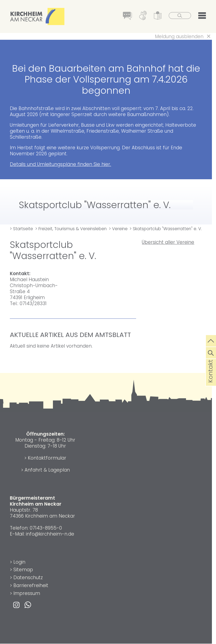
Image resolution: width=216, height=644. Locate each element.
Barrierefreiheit (31, 585)
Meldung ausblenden (179, 37)
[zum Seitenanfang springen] (211, 340)
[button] (202, 17)
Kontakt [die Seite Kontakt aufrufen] (210, 380)
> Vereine (118, 229)
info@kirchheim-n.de (50, 534)
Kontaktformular (47, 458)
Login (19, 562)
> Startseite (21, 229)
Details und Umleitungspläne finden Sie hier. (60, 164)
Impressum (27, 593)
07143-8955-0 (46, 528)
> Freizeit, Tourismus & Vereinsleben (71, 229)
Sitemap (23, 570)
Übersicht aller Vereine (168, 242)
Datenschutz (28, 578)
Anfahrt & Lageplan (47, 470)
